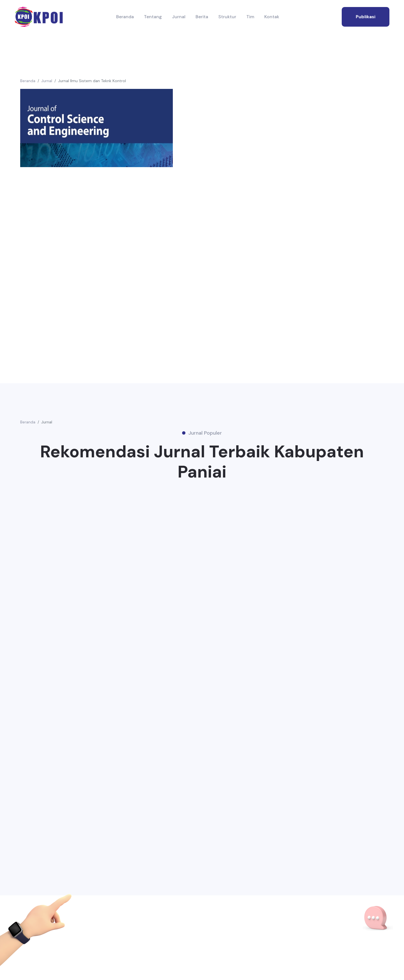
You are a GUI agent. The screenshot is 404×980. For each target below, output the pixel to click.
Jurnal (179, 17)
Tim (250, 17)
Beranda (125, 17)
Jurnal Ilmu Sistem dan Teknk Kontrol (92, 81)
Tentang (153, 17)
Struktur (227, 17)
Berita (202, 17)
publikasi (366, 17)
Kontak (272, 17)
